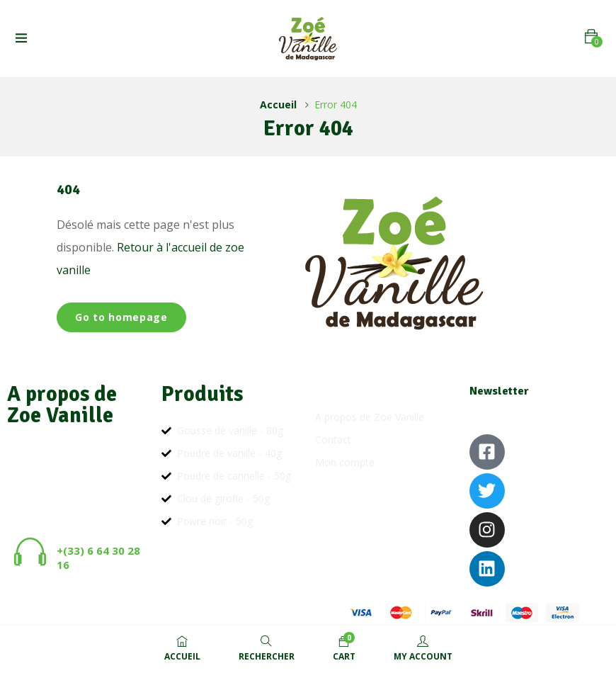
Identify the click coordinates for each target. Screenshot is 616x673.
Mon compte (345, 462)
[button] (591, 36)
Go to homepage (121, 317)
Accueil (278, 104)
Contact (333, 440)
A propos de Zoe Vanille (370, 417)
